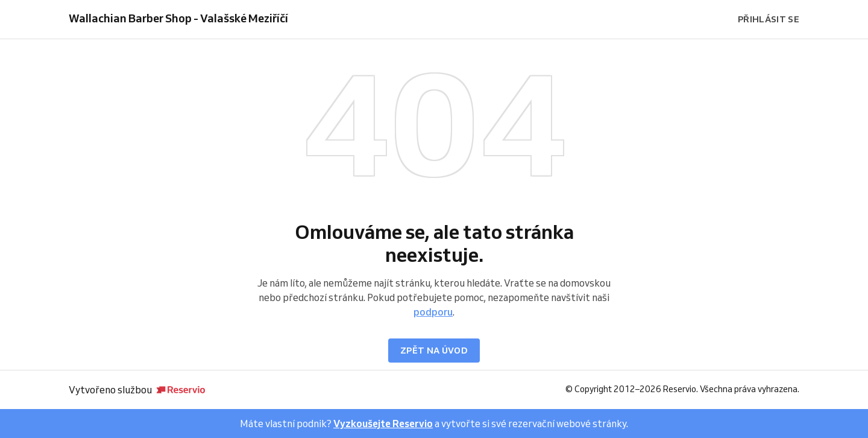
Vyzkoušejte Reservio (383, 424)
